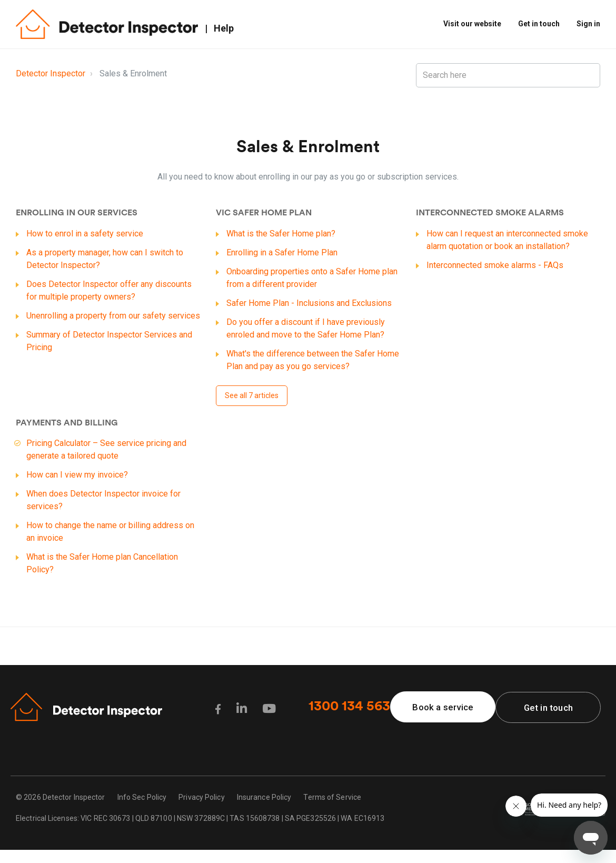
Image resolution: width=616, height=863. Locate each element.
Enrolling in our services (77, 213)
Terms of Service (332, 798)
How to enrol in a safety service (85, 234)
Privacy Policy (201, 798)
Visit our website (472, 24)
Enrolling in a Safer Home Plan (282, 252)
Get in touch (539, 24)
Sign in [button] (588, 24)
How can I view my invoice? (77, 475)
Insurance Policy (264, 798)
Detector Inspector (51, 73)
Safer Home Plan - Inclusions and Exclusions (309, 303)
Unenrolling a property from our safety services (113, 316)
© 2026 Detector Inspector (61, 798)
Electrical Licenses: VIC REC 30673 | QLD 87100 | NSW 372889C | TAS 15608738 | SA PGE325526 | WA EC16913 (200, 819)
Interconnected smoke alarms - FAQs (495, 265)
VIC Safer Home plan (264, 213)
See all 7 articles (252, 395)
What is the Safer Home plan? (281, 234)
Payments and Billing (67, 423)
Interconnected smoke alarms (490, 213)
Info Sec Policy (142, 798)
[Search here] (508, 75)
